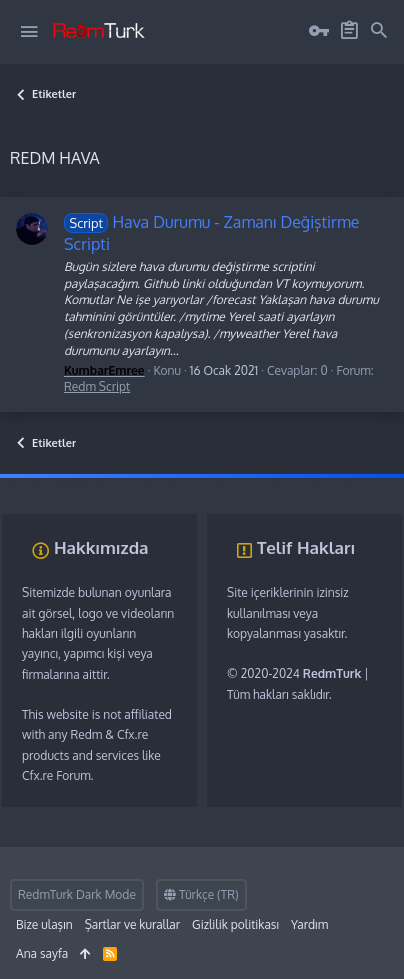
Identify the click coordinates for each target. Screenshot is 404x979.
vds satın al (135, 483)
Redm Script (97, 386)
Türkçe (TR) (201, 894)
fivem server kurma (51, 483)
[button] (29, 32)
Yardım (309, 924)
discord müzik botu (301, 483)
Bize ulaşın (44, 924)
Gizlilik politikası (235, 924)
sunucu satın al (207, 483)
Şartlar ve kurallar (132, 924)
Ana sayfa (42, 953)
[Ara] (379, 31)
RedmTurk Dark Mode (77, 894)
